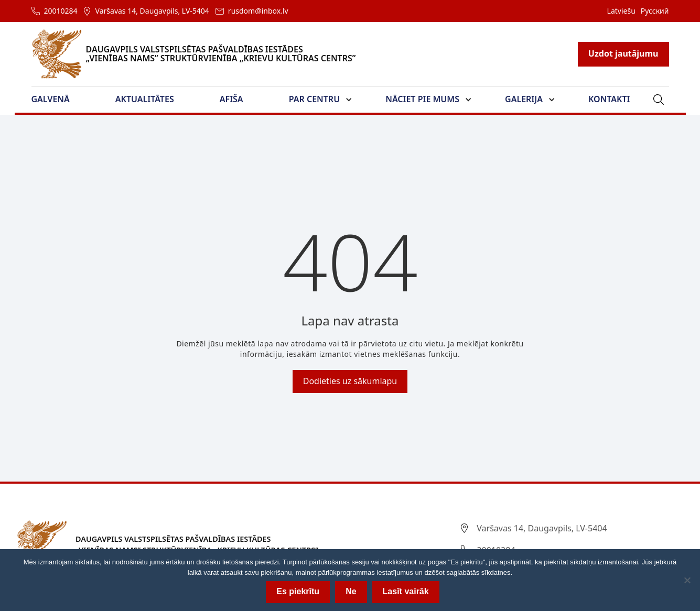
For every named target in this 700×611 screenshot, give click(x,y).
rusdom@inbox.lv (258, 11)
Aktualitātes (145, 99)
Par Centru (314, 99)
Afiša (231, 99)
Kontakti (609, 99)
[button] (57, 100)
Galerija (524, 99)
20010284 (61, 11)
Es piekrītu (298, 591)
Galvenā (51, 99)
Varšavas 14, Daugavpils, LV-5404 (152, 11)
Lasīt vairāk (406, 591)
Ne (351, 591)
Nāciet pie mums (422, 99)
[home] (200, 54)
